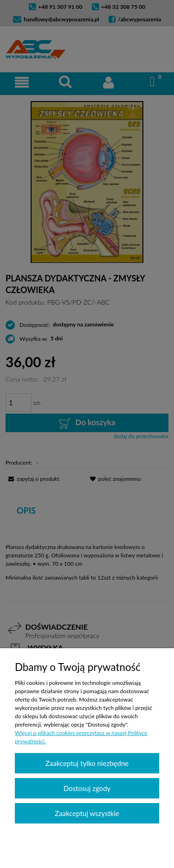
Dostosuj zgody (87, 788)
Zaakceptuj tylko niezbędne (87, 763)
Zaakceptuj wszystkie (87, 813)
